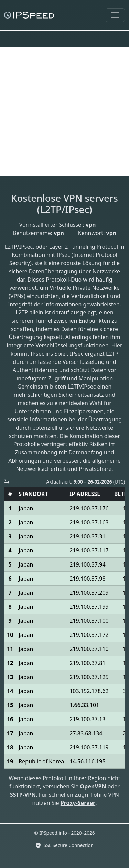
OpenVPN (93, 786)
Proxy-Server (78, 803)
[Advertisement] (64, 112)
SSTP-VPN (23, 795)
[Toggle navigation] (115, 15)
